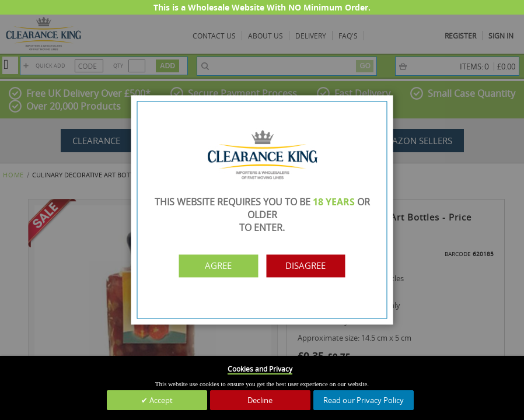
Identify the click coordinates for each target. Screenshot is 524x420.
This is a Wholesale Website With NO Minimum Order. (262, 7)
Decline (260, 400)
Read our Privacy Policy (364, 400)
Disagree (313, 266)
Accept (160, 400)
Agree (211, 266)
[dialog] (262, 210)
